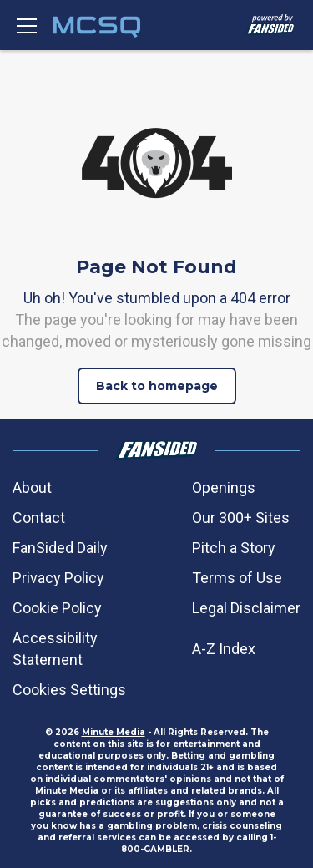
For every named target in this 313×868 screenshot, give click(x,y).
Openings (224, 487)
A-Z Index (224, 649)
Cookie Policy (57, 608)
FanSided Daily (60, 548)
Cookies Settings (69, 690)
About (32, 487)
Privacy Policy (58, 578)
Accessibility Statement (55, 649)
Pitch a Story (234, 548)
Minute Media (114, 732)
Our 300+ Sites (241, 518)
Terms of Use (237, 578)
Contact (39, 518)
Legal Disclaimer (246, 608)
